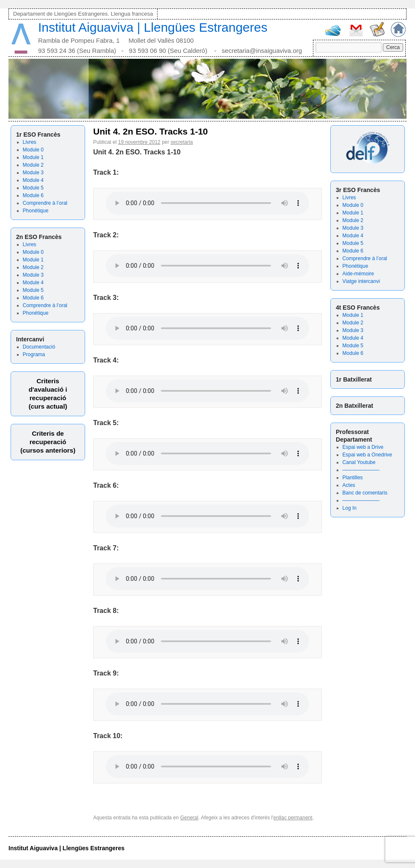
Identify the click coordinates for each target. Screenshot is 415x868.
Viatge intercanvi (361, 281)
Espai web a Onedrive (367, 455)
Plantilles (353, 478)
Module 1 (33, 157)
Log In (350, 508)
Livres (30, 142)
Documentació (39, 347)
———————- (361, 470)
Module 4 (33, 180)
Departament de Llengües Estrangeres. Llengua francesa (83, 14)
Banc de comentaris (365, 493)
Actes (349, 485)
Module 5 (33, 188)
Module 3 (33, 173)
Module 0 (33, 150)
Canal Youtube (359, 462)
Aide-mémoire (358, 274)
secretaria (182, 142)
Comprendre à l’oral (45, 203)
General (190, 818)
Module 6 (33, 195)
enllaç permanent (293, 818)
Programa (34, 354)
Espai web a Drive (363, 447)
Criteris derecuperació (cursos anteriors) (48, 442)
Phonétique (36, 211)
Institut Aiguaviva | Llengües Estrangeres (153, 27)
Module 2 (33, 165)
